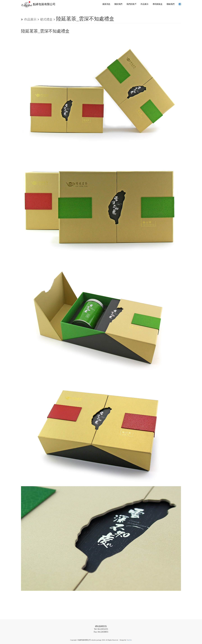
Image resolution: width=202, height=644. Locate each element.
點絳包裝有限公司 (38, 4)
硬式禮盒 (46, 19)
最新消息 (106, 4)
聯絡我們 (171, 4)
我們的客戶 (131, 4)
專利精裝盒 (158, 4)
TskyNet (129, 640)
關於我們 (118, 4)
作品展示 (144, 4)
